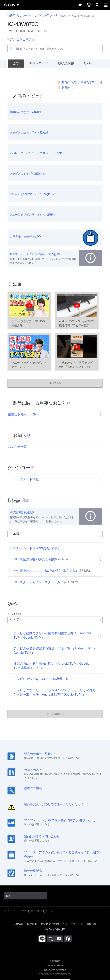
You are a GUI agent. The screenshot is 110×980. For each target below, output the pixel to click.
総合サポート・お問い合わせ (32, 15)
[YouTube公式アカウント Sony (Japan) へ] (59, 930)
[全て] (16, 63)
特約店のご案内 (50, 915)
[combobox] (55, 48)
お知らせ (68, 78)
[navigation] (106, 5)
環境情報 (92, 915)
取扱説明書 (66, 63)
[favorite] (80, 5)
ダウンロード (39, 63)
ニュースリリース (73, 915)
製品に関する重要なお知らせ (82, 73)
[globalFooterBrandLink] (55, 972)
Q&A (87, 63)
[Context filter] (11, 48)
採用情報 (32, 915)
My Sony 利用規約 (55, 920)
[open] (97, 5)
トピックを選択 (15, 605)
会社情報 (18, 915)
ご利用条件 (55, 952)
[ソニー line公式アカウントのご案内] (42, 930)
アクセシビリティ (22, 39)
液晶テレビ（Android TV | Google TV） (78, 16)
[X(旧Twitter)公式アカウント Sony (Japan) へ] (51, 930)
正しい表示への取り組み (55, 961)
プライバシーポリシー (55, 956)
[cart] (89, 5)
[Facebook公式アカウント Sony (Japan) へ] (68, 930)
